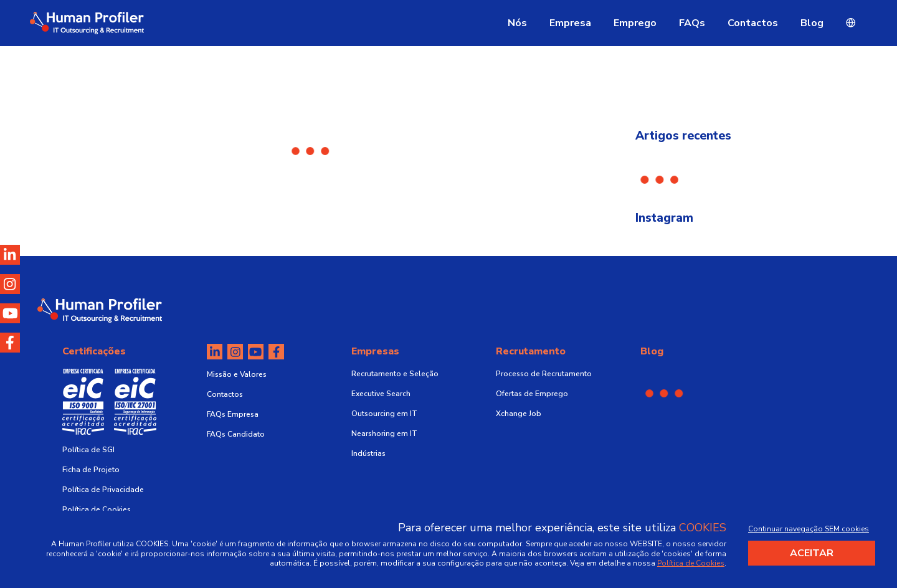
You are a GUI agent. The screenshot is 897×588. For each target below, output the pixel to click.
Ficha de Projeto (91, 470)
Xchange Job (519, 414)
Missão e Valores (237, 374)
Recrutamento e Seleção (395, 374)
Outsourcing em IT (384, 414)
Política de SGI (88, 450)
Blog (812, 23)
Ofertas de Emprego (532, 394)
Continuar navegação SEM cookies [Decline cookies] (809, 529)
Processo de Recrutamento (544, 374)
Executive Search (381, 394)
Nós (517, 23)
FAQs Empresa (233, 414)
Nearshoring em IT (384, 434)
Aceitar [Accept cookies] (812, 553)
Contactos (753, 23)
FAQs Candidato (236, 434)
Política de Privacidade (103, 490)
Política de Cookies (97, 510)
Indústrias (368, 453)
